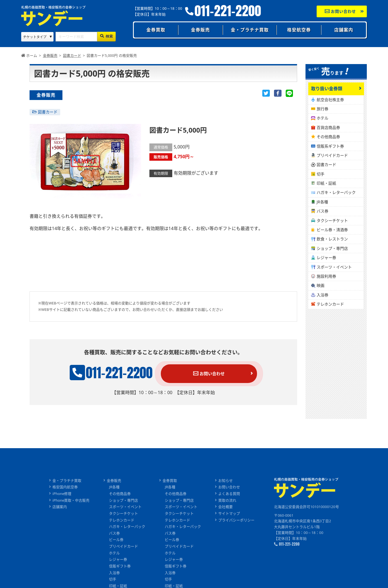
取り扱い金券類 (327, 89)
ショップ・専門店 (332, 248)
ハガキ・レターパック (336, 192)
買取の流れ (228, 501)
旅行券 (322, 109)
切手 (321, 174)
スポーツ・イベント (334, 267)
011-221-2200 (228, 11)
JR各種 (322, 202)
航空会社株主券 (330, 100)
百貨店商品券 (328, 127)
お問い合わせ (340, 11)
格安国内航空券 (65, 487)
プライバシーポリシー (237, 521)
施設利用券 (326, 276)
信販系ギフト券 (330, 146)
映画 (321, 285)
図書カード (48, 112)
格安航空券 (299, 30)
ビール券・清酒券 (332, 230)
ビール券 (117, 541)
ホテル (322, 118)
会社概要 (226, 507)
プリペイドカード (332, 155)
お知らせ (226, 481)
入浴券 (322, 295)
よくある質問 (229, 494)
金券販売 (200, 30)
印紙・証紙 (326, 183)
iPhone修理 (62, 494)
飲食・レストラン (332, 239)
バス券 (322, 211)
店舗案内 (344, 30)
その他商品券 (328, 137)
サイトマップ (229, 514)
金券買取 (156, 30)
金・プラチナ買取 (250, 30)
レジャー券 (326, 258)
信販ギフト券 (120, 567)
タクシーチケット (332, 220)
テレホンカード (330, 304)
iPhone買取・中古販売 (71, 501)
